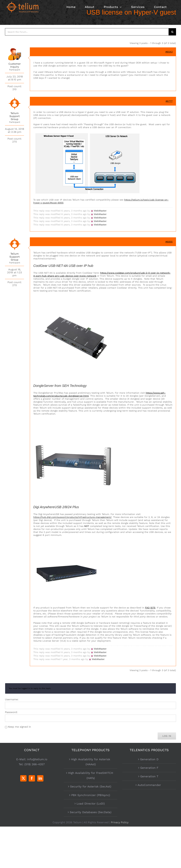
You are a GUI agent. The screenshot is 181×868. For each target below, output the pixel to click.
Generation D (149, 759)
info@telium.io (37, 759)
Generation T (149, 776)
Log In (167, 736)
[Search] (172, 32)
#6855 (169, 242)
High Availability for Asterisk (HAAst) (91, 762)
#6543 (169, 52)
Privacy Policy (120, 822)
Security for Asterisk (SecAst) (91, 786)
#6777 (169, 101)
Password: (11, 712)
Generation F (149, 768)
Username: (12, 699)
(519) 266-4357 (35, 764)
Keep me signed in (19, 727)
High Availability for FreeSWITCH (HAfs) (91, 775)
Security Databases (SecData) (91, 812)
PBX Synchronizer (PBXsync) (91, 795)
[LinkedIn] (40, 778)
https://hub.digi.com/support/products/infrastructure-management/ (72, 517)
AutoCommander (149, 785)
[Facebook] (32, 778)
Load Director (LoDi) (91, 804)
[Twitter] (23, 778)
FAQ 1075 (150, 608)
